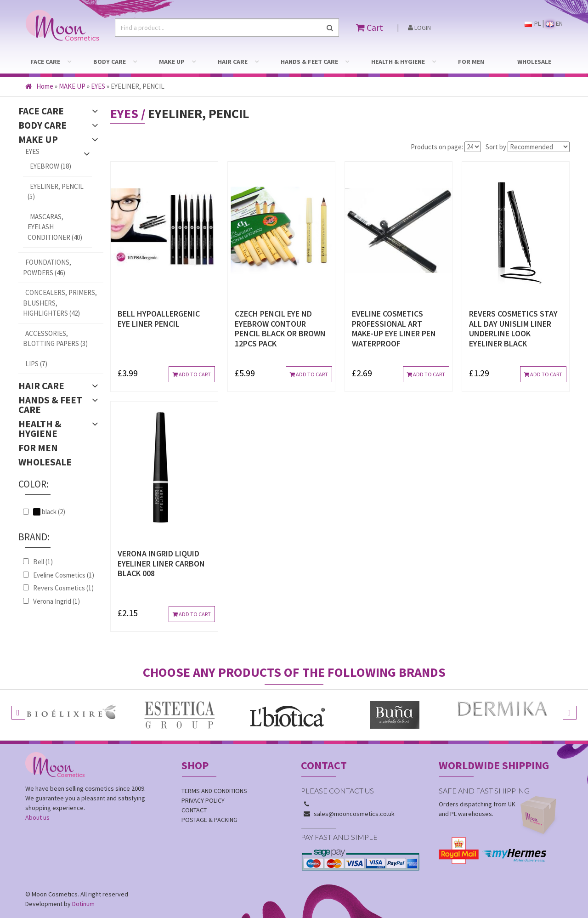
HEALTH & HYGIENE (398, 62)
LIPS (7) (36, 364)
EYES (98, 86)
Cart (370, 27)
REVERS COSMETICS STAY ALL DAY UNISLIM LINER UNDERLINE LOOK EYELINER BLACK (513, 329)
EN (554, 23)
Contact (194, 810)
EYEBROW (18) (51, 166)
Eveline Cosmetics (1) (64, 575)
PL (533, 23)
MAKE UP (172, 62)
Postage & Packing (209, 820)
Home (39, 86)
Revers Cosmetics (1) (63, 588)
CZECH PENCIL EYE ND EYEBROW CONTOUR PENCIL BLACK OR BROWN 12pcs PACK (280, 329)
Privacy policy (203, 800)
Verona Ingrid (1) (57, 601)
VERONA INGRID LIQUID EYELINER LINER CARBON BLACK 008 (161, 563)
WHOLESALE (534, 62)
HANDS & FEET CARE (309, 62)
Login (419, 28)
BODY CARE (110, 62)
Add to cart (192, 374)
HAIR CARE (233, 62)
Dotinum (83, 904)
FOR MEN (471, 62)
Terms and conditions (214, 791)
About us (37, 817)
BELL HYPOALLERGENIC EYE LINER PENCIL (159, 319)
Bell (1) (43, 562)
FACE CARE (45, 62)
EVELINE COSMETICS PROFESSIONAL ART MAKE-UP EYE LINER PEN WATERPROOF (394, 329)
